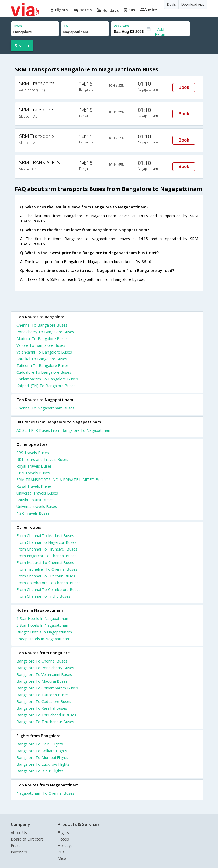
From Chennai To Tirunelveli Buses (47, 549)
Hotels (63, 839)
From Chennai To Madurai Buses (45, 536)
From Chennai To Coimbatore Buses (49, 589)
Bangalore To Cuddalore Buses (44, 701)
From (18, 26)
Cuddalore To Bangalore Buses (44, 372)
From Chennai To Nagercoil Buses (46, 542)
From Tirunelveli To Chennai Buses (47, 569)
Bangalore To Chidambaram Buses (47, 688)
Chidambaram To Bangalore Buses (47, 379)
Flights (63, 833)
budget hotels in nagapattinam (44, 632)
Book (184, 87)
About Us (19, 833)
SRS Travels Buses (33, 453)
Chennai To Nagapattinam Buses (45, 408)
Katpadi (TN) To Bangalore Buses (46, 386)
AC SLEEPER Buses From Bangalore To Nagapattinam (64, 430)
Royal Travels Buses (34, 466)
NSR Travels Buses (33, 513)
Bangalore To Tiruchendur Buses (45, 722)
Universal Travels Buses (37, 493)
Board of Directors (27, 839)
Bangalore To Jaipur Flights (40, 771)
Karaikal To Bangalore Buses (42, 359)
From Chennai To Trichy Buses (43, 596)
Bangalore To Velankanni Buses (44, 675)
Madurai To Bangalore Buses (42, 339)
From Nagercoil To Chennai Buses (46, 556)
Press (16, 846)
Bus (61, 852)
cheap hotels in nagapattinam (43, 639)
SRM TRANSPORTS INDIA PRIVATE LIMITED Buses (61, 480)
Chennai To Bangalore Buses (42, 325)
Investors (19, 852)
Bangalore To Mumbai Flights (42, 757)
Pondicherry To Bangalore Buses (45, 332)
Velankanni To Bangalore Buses (44, 352)
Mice (62, 858)
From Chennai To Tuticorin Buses (46, 576)
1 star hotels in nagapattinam (43, 619)
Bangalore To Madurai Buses (42, 681)
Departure (121, 25)
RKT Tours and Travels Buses (42, 459)
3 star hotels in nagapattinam (43, 625)
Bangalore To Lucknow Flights (43, 764)
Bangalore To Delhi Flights (40, 744)
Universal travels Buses (37, 507)
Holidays (65, 846)
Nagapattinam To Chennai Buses (45, 793)
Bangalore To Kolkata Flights (42, 751)
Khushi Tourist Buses (35, 500)
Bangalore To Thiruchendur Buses (46, 715)
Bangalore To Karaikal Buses (42, 708)
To (66, 26)
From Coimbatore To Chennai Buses (49, 583)
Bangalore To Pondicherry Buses (45, 668)
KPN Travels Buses (33, 473)
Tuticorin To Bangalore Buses (43, 365)
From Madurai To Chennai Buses (45, 563)
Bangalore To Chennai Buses (42, 661)
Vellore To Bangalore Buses (41, 345)
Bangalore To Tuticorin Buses (43, 695)
